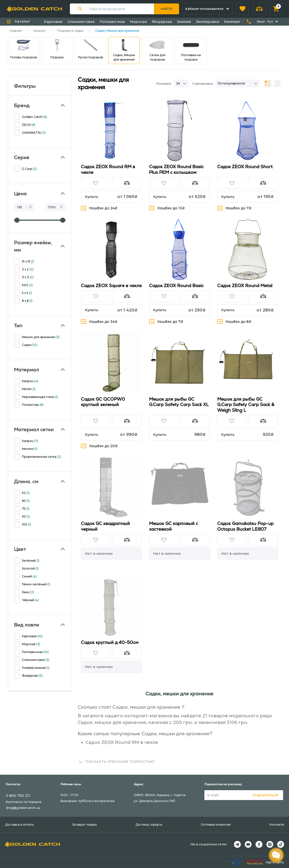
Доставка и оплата (19, 825)
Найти (167, 9)
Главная (16, 31)
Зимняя (184, 22)
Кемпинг (232, 22)
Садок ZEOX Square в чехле (111, 286)
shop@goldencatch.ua (23, 808)
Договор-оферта (149, 825)
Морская (138, 22)
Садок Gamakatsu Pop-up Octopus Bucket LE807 (245, 526)
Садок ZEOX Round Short (245, 167)
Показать (164, 84)
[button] (243, 9)
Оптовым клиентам (216, 825)
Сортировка (203, 84)
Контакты (277, 825)
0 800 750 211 (18, 796)
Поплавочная (112, 22)
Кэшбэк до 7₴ (234, 208)
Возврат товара (85, 825)
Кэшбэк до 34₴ (99, 321)
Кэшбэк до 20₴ (99, 446)
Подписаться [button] (265, 795)
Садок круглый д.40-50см (110, 642)
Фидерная (162, 22)
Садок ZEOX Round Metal (245, 286)
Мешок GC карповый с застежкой (174, 526)
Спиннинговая (81, 22)
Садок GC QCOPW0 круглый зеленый (103, 402)
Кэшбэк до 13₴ (167, 208)
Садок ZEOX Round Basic (176, 286)
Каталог (40, 31)
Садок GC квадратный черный (105, 526)
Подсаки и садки (70, 31)
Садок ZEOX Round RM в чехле (108, 169)
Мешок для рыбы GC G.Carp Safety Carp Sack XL (179, 402)
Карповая (53, 22)
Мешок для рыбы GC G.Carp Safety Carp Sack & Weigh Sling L (246, 405)
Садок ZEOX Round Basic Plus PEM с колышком (176, 169)
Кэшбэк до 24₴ (99, 208)
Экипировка (207, 22)
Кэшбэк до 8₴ (234, 321)
